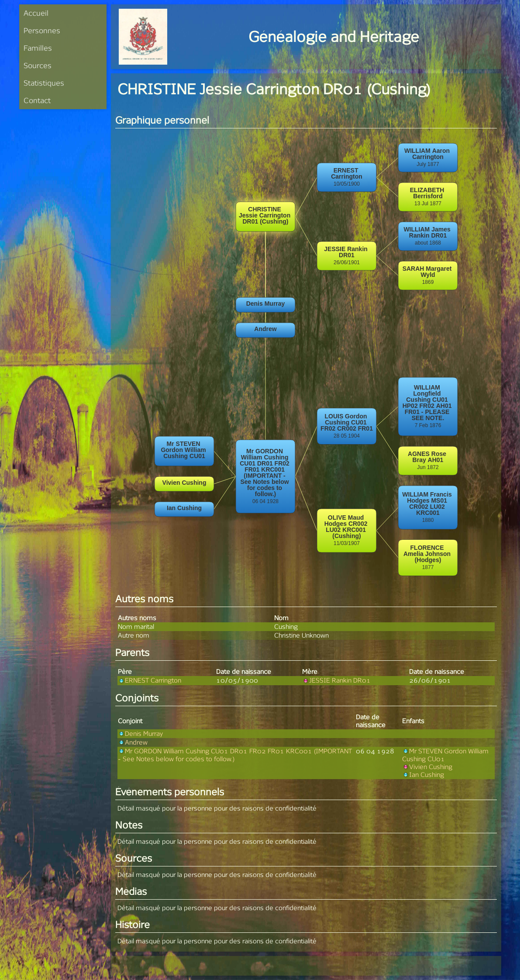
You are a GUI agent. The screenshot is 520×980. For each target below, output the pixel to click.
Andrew (133, 742)
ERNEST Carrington (150, 680)
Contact (37, 100)
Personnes (42, 30)
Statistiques (44, 83)
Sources (38, 65)
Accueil (36, 13)
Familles (38, 48)
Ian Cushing (423, 775)
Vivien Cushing (427, 767)
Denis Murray (140, 733)
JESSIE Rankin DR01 (336, 680)
